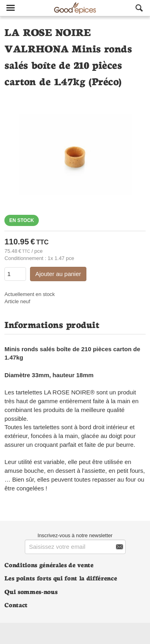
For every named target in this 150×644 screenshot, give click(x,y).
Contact (16, 605)
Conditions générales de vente (49, 565)
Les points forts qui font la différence (61, 578)
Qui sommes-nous (31, 591)
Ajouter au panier (58, 274)
